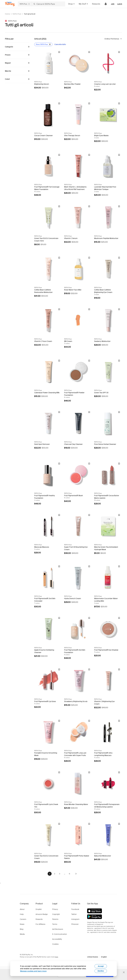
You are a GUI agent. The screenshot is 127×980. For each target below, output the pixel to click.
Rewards (96, 4)
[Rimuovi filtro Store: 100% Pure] (43, 44)
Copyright (56, 914)
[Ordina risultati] (113, 39)
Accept (101, 966)
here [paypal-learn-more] (56, 957)
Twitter (74, 914)
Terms (55, 924)
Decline (101, 971)
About (22, 909)
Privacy (55, 909)
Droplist (39, 909)
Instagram (75, 919)
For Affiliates (40, 924)
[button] (97, 957)
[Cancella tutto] (60, 44)
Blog (22, 929)
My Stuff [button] (83, 4)
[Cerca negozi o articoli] (41, 4)
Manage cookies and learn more (33, 971)
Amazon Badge (42, 914)
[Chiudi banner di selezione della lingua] (124, 972)
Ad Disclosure (58, 929)
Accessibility (57, 939)
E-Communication (60, 934)
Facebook (75, 909)
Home (7, 14)
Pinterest (75, 924)
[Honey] (10, 4)
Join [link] (113, 4)
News (22, 924)
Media (22, 934)
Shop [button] (71, 4)
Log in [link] (120, 4)
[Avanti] (76, 874)
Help (22, 914)
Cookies (55, 944)
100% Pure (17, 14)
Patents (55, 919)
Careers (23, 919)
